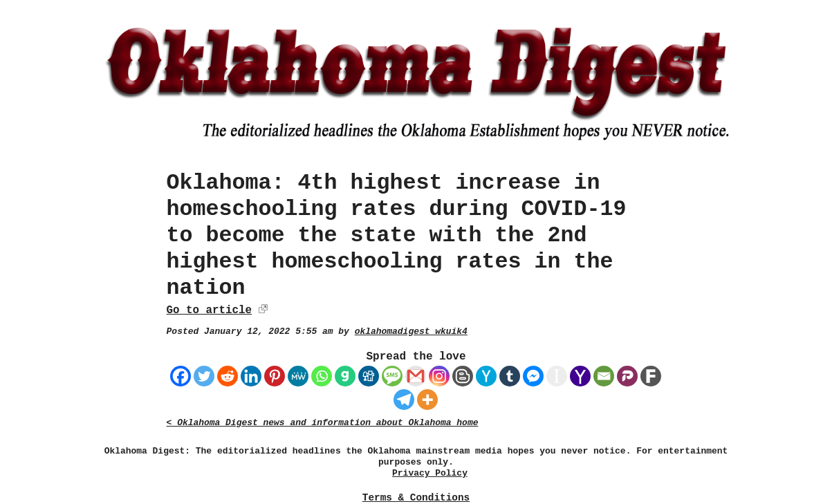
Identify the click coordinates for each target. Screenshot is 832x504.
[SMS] (392, 376)
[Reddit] (228, 376)
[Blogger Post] (463, 376)
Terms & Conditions (416, 498)
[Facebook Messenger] (533, 376)
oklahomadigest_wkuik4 (411, 332)
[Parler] (627, 376)
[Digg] (369, 376)
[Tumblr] (510, 376)
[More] (427, 400)
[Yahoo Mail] (580, 376)
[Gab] (345, 376)
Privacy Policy (430, 473)
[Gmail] (416, 376)
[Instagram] (439, 376)
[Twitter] (204, 376)
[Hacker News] (486, 376)
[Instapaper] (557, 376)
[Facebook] (181, 376)
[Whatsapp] (322, 376)
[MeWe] (298, 376)
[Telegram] (404, 400)
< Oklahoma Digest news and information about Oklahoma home (323, 423)
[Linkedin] (251, 376)
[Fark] (651, 376)
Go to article (209, 310)
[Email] (604, 376)
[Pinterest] (275, 376)
